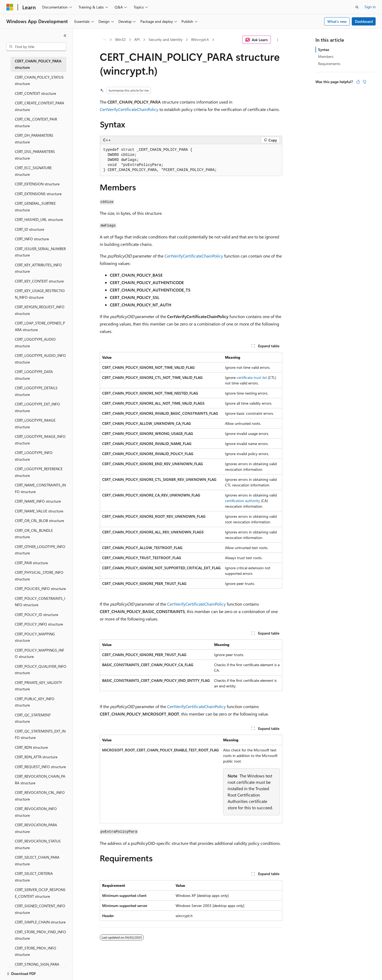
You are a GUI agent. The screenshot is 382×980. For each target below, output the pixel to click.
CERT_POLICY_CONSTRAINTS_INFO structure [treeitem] (40, 602)
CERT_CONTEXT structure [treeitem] (35, 93)
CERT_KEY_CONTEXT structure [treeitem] (39, 281)
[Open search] (357, 7)
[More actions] (278, 40)
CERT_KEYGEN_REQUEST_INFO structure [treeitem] (40, 310)
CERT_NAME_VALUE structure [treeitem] (39, 511)
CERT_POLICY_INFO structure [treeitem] (39, 624)
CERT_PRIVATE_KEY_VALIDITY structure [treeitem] (38, 686)
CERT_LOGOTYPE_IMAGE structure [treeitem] (35, 423)
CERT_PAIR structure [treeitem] (31, 563)
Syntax (324, 50)
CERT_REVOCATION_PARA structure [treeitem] (36, 828)
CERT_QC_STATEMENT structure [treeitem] (33, 718)
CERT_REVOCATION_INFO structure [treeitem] (36, 812)
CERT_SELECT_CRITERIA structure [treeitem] (34, 877)
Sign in (370, 7)
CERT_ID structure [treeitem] (29, 229)
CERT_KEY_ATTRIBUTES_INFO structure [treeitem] (38, 268)
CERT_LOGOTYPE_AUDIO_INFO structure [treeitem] (40, 359)
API (137, 39)
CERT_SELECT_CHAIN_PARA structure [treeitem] (37, 861)
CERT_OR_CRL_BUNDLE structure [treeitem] (34, 534)
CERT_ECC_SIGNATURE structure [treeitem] (33, 171)
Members (326, 56)
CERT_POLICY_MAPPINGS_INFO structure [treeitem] (40, 653)
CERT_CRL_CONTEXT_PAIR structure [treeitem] (36, 122)
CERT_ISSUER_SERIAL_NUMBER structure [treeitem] (40, 252)
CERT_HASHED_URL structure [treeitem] (39, 219)
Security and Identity (166, 39)
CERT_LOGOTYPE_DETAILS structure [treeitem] (36, 391)
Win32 (120, 39)
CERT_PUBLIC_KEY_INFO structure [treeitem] (35, 702)
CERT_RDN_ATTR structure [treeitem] (36, 757)
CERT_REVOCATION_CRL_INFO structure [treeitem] (40, 796)
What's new (337, 21)
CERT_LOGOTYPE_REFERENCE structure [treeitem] (39, 472)
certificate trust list (252, 377)
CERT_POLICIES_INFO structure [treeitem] (40, 589)
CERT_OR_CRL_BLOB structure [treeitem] (39, 521)
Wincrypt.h (200, 39)
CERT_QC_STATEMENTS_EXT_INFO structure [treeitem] (40, 734)
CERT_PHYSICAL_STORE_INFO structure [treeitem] (39, 576)
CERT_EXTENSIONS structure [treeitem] (38, 194)
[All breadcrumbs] (104, 40)
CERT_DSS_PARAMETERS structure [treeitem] (35, 155)
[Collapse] (65, 36)
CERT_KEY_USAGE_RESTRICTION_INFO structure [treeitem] (40, 294)
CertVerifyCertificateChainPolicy (129, 109)
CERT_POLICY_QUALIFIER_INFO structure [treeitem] (41, 670)
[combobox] (36, 47)
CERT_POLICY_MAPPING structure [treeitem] (35, 637)
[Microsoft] (10, 7)
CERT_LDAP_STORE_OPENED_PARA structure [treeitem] (40, 326)
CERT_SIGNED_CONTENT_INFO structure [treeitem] (40, 909)
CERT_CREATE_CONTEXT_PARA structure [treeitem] (40, 106)
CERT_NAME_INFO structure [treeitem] (38, 501)
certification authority (242, 501)
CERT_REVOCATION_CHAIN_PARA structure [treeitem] (40, 780)
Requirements (329, 64)
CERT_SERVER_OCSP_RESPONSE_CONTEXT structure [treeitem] (40, 893)
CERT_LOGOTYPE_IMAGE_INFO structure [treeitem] (40, 440)
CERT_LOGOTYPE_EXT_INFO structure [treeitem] (37, 407)
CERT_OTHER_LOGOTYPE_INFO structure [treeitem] (40, 550)
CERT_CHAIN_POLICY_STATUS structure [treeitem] (39, 80)
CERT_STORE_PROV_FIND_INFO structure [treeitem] (40, 935)
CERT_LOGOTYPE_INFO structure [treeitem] (34, 456)
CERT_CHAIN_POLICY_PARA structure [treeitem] (38, 64)
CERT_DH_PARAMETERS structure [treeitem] (34, 139)
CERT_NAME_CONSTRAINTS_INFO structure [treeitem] (40, 488)
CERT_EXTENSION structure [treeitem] (37, 184)
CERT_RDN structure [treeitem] (31, 747)
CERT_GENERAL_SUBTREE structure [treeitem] (35, 207)
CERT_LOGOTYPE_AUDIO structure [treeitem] (35, 343)
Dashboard (364, 21)
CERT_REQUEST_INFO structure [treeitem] (40, 767)
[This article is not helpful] (364, 82)
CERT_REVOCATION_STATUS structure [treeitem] (38, 844)
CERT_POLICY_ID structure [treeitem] (36, 615)
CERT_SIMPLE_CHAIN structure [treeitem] (40, 922)
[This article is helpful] (358, 82)
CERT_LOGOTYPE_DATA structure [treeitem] (34, 375)
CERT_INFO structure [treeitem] (32, 239)
